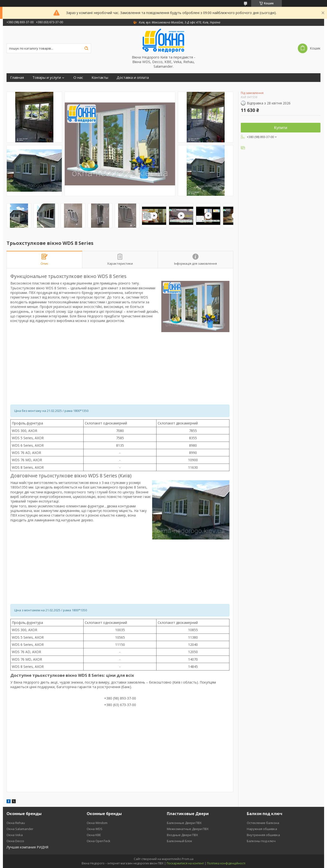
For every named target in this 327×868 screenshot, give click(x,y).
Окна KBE (94, 835)
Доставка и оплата (133, 77)
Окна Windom (97, 823)
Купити (281, 128)
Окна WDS (95, 829)
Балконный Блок (180, 841)
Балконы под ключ (261, 841)
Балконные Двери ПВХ (184, 823)
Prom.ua (188, 859)
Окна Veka (15, 835)
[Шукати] (86, 48)
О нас (78, 77)
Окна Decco (15, 841)
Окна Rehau (16, 823)
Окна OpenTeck (99, 841)
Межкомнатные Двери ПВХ (188, 829)
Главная (17, 77)
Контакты (100, 77)
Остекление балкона (263, 823)
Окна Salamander (20, 829)
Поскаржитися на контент (185, 863)
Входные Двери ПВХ (182, 835)
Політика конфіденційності (226, 863)
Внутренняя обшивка (263, 835)
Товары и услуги (47, 77)
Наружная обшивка (262, 829)
